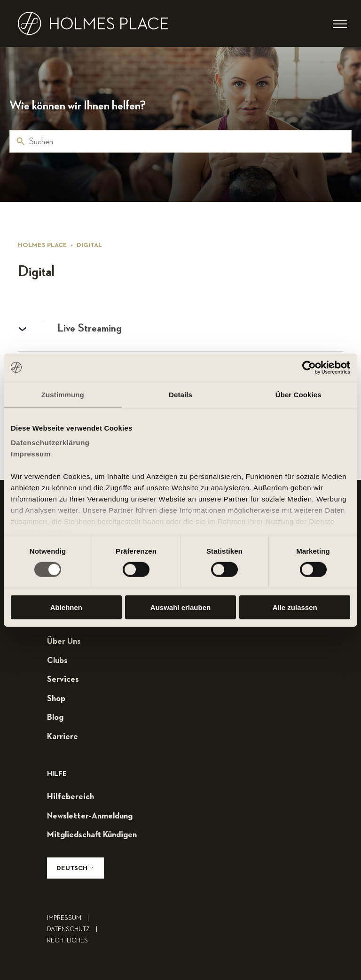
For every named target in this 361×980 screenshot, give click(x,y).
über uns (64, 641)
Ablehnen (66, 607)
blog (55, 718)
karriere (63, 737)
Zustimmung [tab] (63, 394)
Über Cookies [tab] (298, 394)
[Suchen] (180, 141)
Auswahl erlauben (180, 607)
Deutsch (75, 868)
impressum (70, 918)
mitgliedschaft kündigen (92, 835)
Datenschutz (75, 929)
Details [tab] (180, 394)
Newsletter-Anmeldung (90, 816)
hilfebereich (71, 797)
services (63, 679)
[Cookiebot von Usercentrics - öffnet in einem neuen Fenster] (309, 367)
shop (56, 699)
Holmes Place (43, 245)
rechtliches (67, 941)
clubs (57, 661)
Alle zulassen (295, 607)
